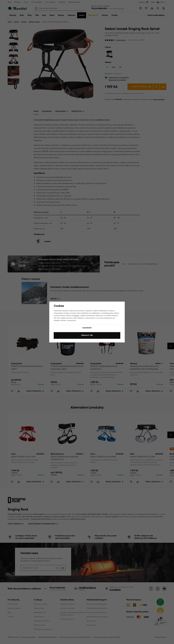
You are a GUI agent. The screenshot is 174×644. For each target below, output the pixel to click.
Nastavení (87, 328)
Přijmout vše (87, 335)
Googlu (77, 316)
